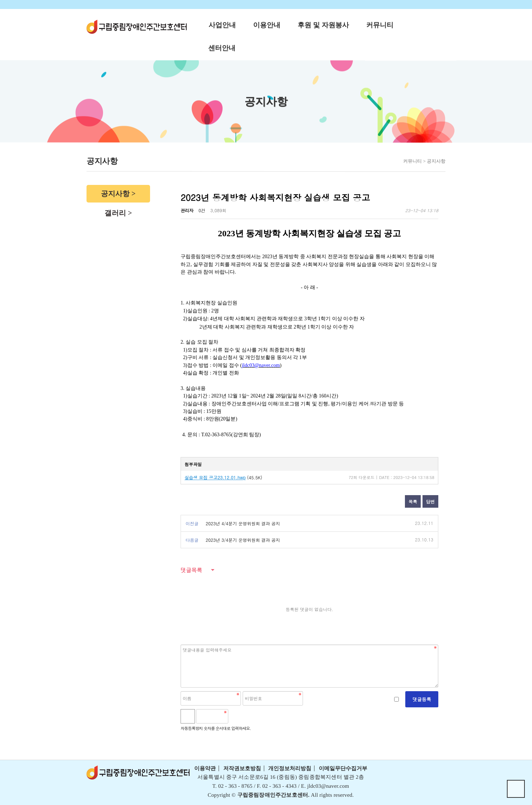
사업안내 (222, 25)
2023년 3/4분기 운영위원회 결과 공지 (243, 540)
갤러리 (115, 213)
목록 (413, 501)
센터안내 (222, 48)
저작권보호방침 (242, 768)
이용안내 (267, 25)
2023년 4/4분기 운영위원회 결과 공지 (243, 523)
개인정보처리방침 (290, 768)
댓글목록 (191, 570)
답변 (430, 501)
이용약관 (205, 768)
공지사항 (115, 194)
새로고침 (253, 716)
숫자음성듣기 (237, 716)
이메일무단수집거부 (343, 768)
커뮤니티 (380, 25)
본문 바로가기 (0, 0)
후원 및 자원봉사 (323, 25)
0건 (202, 210)
